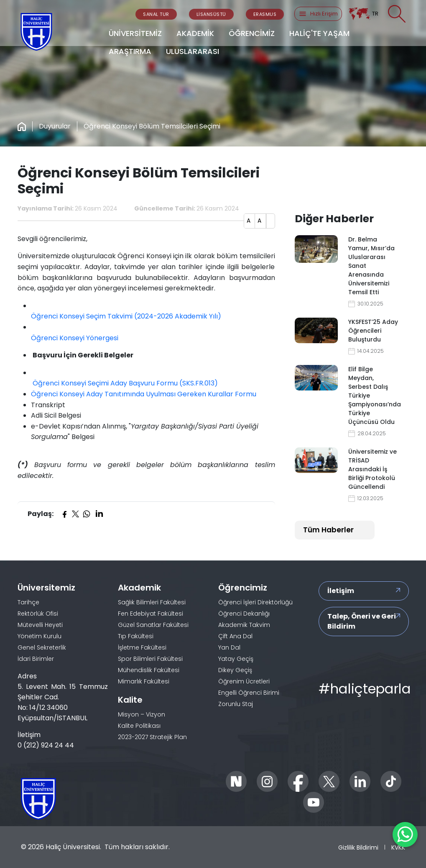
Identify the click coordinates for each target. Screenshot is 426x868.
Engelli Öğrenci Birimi (249, 693)
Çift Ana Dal (235, 636)
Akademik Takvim (244, 625)
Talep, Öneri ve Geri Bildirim (362, 621)
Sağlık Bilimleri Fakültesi (152, 602)
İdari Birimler (36, 659)
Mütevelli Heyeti (40, 625)
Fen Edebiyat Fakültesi (151, 614)
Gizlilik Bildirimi (358, 847)
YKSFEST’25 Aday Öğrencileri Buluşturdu (373, 331)
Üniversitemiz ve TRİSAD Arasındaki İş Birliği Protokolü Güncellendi (372, 469)
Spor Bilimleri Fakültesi (150, 659)
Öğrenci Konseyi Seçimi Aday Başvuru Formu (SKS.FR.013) (124, 383)
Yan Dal (229, 647)
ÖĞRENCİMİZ (252, 33)
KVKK (398, 847)
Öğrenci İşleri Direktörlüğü (255, 602)
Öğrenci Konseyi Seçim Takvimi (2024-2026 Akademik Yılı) (126, 316)
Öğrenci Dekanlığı (244, 614)
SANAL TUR (156, 14)
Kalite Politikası (139, 726)
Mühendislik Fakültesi (149, 670)
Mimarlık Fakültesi (144, 681)
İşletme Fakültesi (142, 647)
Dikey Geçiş (235, 670)
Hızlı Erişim (318, 14)
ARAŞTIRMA (130, 51)
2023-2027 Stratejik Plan (152, 737)
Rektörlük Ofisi (38, 614)
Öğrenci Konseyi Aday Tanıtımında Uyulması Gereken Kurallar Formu (144, 394)
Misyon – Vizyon (142, 714)
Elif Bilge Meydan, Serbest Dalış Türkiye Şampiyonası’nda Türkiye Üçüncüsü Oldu (373, 395)
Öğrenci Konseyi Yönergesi (75, 338)
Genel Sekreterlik (42, 647)
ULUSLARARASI (193, 51)
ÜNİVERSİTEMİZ (135, 33)
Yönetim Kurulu (40, 636)
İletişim (341, 591)
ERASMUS (265, 14)
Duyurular (55, 126)
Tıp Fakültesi (136, 636)
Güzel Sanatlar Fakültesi (153, 625)
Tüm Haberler (328, 530)
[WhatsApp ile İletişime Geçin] (405, 835)
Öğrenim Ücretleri (244, 681)
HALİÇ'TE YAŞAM (319, 33)
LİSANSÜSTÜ (211, 14)
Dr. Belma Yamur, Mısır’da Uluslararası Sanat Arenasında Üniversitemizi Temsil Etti (371, 266)
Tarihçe (28, 602)
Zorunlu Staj (236, 704)
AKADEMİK (195, 33)
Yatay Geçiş (236, 659)
